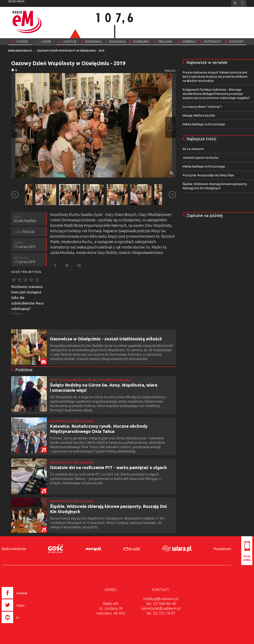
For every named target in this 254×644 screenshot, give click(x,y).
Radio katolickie (14, 549)
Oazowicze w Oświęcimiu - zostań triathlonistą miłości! (106, 339)
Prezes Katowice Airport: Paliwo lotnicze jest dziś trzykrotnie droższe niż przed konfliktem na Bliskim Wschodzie (215, 77)
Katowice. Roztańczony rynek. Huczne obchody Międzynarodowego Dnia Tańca (99, 429)
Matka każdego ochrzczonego (204, 124)
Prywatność (222, 549)
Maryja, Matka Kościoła (199, 115)
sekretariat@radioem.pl (161, 608)
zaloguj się (17, 313)
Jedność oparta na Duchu (200, 158)
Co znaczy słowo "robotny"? (202, 107)
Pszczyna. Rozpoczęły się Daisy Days (208, 175)
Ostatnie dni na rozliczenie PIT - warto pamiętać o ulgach (108, 467)
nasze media (16, 1)
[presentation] (23, 624)
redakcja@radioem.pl (161, 599)
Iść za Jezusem (193, 149)
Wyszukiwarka (243, 3)
